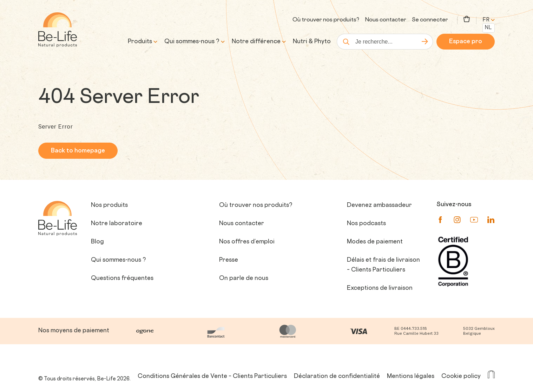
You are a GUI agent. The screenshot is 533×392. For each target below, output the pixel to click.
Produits (140, 42)
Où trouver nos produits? (326, 20)
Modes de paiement (375, 242)
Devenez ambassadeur (379, 205)
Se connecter (430, 20)
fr (489, 20)
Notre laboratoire (117, 224)
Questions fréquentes (122, 279)
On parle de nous (244, 279)
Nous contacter (386, 20)
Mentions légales (411, 377)
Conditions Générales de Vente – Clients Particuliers (212, 377)
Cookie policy (461, 377)
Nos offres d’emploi (247, 242)
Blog (97, 242)
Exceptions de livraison (380, 288)
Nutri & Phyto (312, 42)
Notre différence (256, 42)
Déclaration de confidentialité (337, 377)
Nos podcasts (366, 224)
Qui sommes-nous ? (192, 42)
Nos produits (109, 205)
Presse (229, 260)
